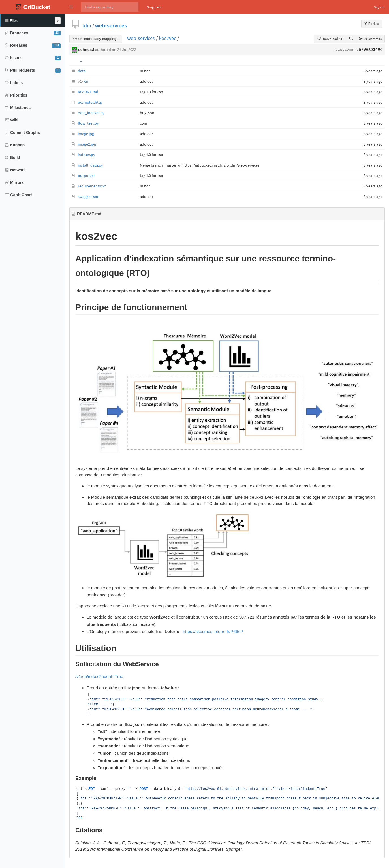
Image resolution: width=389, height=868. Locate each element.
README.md (88, 92)
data (82, 71)
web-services (111, 26)
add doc (147, 81)
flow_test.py (88, 123)
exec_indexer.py (91, 113)
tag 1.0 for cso (151, 92)
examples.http (90, 102)
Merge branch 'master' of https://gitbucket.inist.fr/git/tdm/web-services (200, 165)
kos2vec (167, 38)
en (83, 81)
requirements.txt (92, 186)
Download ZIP (330, 39)
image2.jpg (87, 144)
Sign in (379, 7)
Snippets (154, 7)
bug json (147, 113)
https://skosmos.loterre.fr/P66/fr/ (213, 631)
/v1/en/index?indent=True (99, 676)
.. (81, 60)
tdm (87, 26)
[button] (71, 7)
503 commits (370, 39)
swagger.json (89, 197)
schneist (86, 50)
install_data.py (90, 165)
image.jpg (86, 134)
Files (11, 20)
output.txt (86, 176)
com (144, 123)
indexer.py (86, 155)
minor (145, 71)
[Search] (110, 7)
